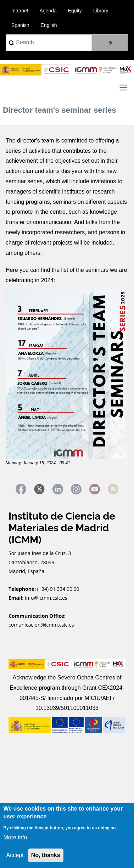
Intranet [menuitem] (20, 11)
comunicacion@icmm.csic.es (41, 625)
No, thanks (46, 855)
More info (15, 837)
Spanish (20, 25)
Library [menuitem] (101, 11)
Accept (15, 855)
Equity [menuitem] (75, 11)
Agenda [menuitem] (48, 11)
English (49, 25)
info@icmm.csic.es (47, 598)
